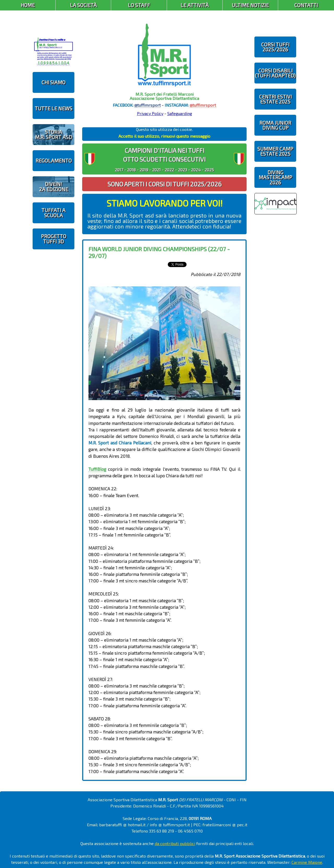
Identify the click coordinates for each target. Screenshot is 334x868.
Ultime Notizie (250, 5)
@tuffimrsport (148, 105)
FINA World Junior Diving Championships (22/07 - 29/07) (159, 252)
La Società (83, 5)
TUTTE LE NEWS (53, 108)
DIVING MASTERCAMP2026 (275, 177)
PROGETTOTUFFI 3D (54, 239)
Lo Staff (139, 5)
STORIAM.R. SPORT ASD (53, 134)
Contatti (306, 5)
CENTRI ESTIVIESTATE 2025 (275, 99)
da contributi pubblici (175, 843)
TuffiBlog (97, 469)
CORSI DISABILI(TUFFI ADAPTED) (275, 73)
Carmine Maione (307, 862)
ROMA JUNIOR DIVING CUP (275, 125)
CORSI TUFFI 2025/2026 (275, 47)
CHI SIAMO (53, 82)
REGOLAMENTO (54, 161)
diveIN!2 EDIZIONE (54, 186)
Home (28, 5)
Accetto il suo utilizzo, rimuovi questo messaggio (164, 136)
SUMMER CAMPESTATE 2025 (275, 151)
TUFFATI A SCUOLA (53, 213)
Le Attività (195, 5)
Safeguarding (180, 113)
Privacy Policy (150, 113)
